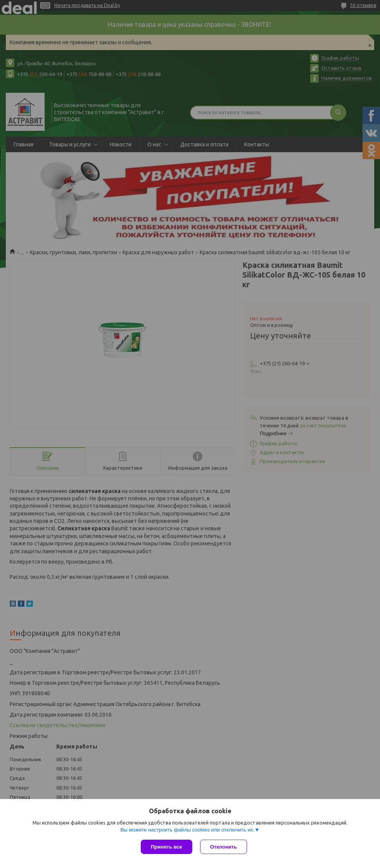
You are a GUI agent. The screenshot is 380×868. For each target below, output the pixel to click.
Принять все (167, 847)
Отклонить (224, 847)
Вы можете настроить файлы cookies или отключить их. (187, 830)
